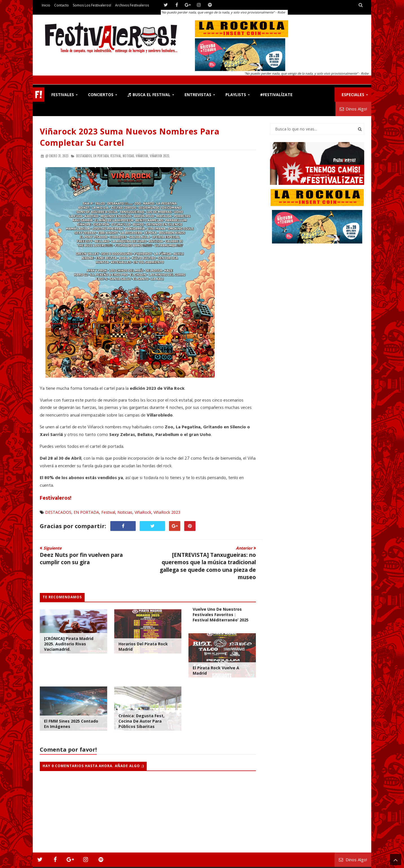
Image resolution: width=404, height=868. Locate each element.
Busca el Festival (149, 95)
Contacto (62, 5)
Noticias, (129, 156)
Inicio (46, 5)
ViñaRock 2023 (167, 512)
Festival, (116, 156)
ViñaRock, (142, 156)
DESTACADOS (58, 512)
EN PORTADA (86, 512)
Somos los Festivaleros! (92, 5)
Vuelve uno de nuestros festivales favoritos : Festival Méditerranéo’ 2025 (221, 615)
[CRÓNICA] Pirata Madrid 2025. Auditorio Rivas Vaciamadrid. (69, 644)
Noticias (125, 512)
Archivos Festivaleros (132, 5)
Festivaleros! (56, 498)
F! (39, 95)
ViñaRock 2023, (160, 156)
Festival (108, 512)
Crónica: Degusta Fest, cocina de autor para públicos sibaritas (141, 721)
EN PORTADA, (101, 156)
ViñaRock (143, 512)
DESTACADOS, (84, 156)
